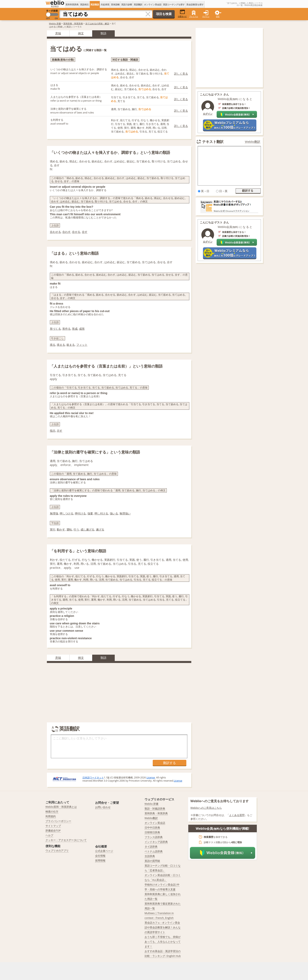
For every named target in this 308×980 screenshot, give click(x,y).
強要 (90, 513)
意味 (58, 33)
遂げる (100, 529)
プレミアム (194, 16)
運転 (69, 529)
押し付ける (101, 513)
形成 (75, 329)
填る (53, 345)
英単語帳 (115, 4)
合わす (66, 232)
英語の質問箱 (152, 861)
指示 (53, 431)
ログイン (206, 16)
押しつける (66, 513)
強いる (114, 513)
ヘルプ (49, 835)
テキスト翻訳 (213, 142)
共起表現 (105, 4)
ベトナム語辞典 (154, 851)
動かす (61, 529)
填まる (61, 345)
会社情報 (100, 856)
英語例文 (84, 4)
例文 (81, 33)
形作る (66, 329)
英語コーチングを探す (174, 4)
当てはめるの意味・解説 (97, 23)
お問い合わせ (103, 807)
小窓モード (182, 14)
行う (76, 529)
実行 (53, 529)
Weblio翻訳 (253, 142)
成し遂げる (87, 529)
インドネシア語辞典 (156, 842)
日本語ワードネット (93, 778)
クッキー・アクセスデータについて (66, 840)
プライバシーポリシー (58, 821)
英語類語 (95, 4)
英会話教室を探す (195, 4)
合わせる (55, 232)
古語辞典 (150, 856)
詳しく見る (181, 74)
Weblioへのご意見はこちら (206, 808)
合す (85, 232)
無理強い (125, 513)
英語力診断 (127, 4)
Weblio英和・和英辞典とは (61, 807)
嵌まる (71, 345)
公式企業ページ (104, 851)
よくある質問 (237, 815)
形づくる (55, 329)
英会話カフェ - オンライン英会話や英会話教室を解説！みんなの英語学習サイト (163, 927)
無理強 (54, 513)
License (151, 778)
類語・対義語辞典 (155, 809)
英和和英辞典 (72, 4)
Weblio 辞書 (55, 23)
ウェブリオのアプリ (57, 850)
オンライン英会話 (153, 4)
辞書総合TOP (53, 830)
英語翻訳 (138, 4)
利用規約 (51, 816)
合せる (76, 232)
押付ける (80, 513)
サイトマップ (53, 826)
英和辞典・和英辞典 (73, 23)
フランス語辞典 (154, 837)
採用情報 (100, 860)
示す (60, 431)
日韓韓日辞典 (152, 832)
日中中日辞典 (152, 828)
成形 (82, 329)
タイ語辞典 (151, 847)
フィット (82, 345)
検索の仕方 (52, 811)
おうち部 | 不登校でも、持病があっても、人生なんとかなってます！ (163, 942)
